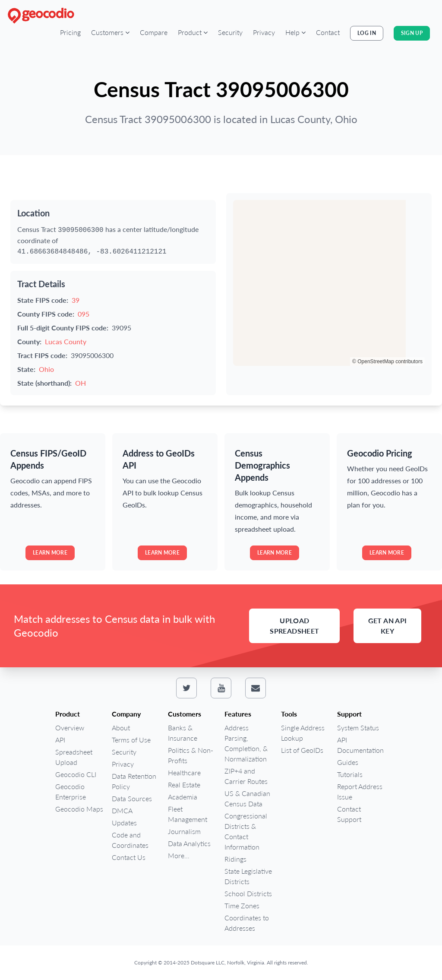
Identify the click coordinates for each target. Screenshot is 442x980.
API (60, 740)
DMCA (122, 810)
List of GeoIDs (302, 750)
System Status (358, 728)
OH (81, 383)
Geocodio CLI (76, 774)
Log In (367, 33)
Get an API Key (388, 626)
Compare (154, 32)
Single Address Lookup (303, 733)
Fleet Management (188, 814)
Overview (70, 728)
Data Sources (132, 798)
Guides (348, 762)
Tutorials (350, 774)
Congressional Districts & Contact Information (246, 831)
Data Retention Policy (134, 781)
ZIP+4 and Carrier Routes (246, 776)
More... (179, 855)
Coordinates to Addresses (247, 923)
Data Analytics (189, 843)
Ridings (235, 859)
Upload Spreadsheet (294, 626)
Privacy (264, 32)
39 (76, 300)
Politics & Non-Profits (191, 755)
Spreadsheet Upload (74, 757)
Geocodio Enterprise (71, 791)
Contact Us (129, 857)
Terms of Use (131, 740)
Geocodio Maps (79, 809)
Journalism (184, 831)
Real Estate (184, 785)
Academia (183, 797)
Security (230, 32)
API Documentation (360, 745)
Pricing (70, 32)
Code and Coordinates (130, 840)
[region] (329, 283)
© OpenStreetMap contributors (387, 362)
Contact (328, 32)
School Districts (248, 893)
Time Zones (242, 905)
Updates (124, 823)
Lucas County (66, 341)
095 (84, 314)
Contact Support (349, 814)
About (121, 728)
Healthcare (184, 772)
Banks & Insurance (183, 733)
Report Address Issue (360, 791)
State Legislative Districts (248, 876)
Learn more (50, 553)
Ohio (46, 369)
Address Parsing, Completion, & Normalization (246, 743)
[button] (110, 32)
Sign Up (412, 33)
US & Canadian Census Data (247, 798)
